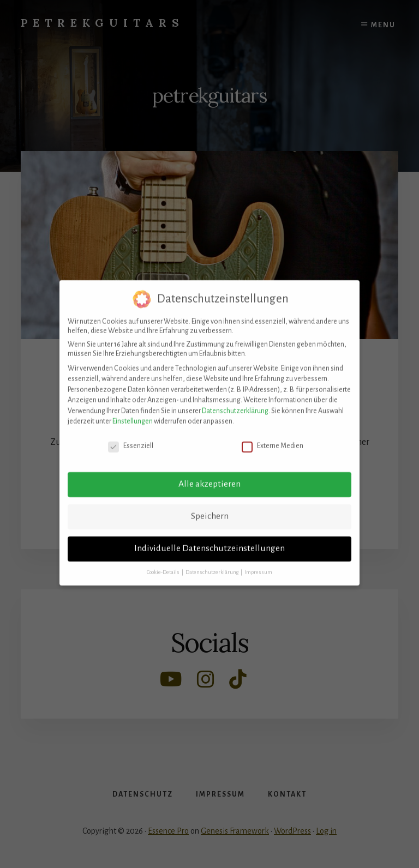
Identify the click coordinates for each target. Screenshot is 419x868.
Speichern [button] (210, 510)
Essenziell (131, 440)
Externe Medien (273, 440)
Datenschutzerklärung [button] (213, 566)
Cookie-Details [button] (164, 566)
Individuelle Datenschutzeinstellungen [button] (209, 542)
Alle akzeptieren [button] (209, 478)
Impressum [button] (258, 566)
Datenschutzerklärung (235, 405)
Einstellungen (133, 415)
